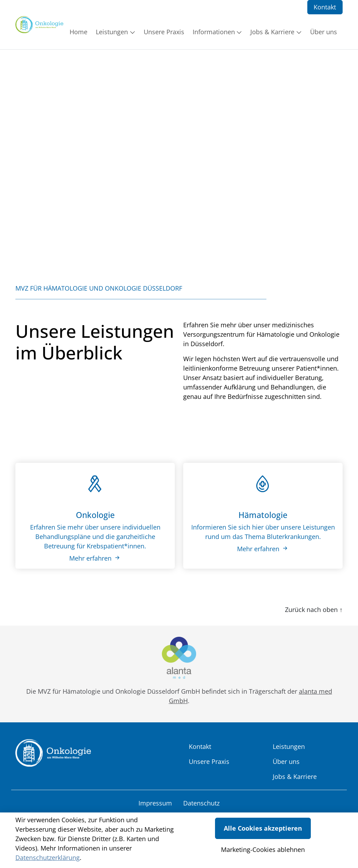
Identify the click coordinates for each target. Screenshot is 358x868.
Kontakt (325, 7)
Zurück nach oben (314, 610)
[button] (80, 32)
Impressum (155, 803)
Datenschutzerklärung (48, 858)
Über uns (286, 761)
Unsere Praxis (209, 761)
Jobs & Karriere (295, 776)
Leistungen (289, 746)
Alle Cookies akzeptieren (263, 828)
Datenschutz (201, 803)
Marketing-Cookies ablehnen (263, 849)
